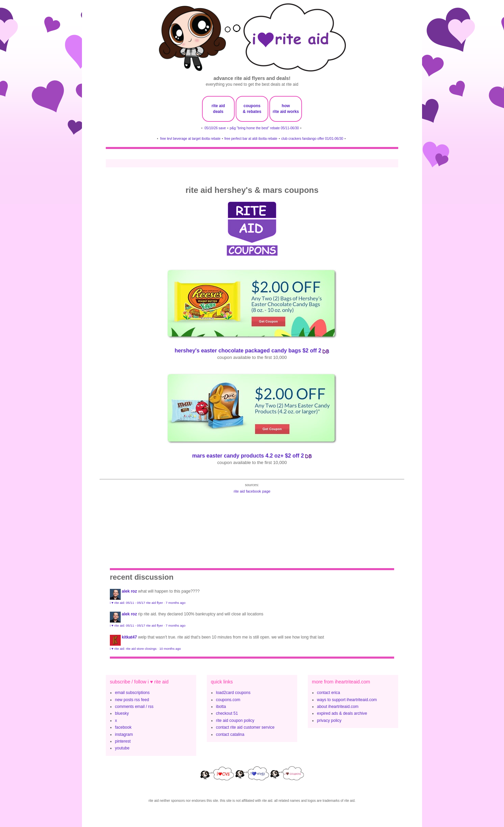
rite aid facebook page (252, 491)
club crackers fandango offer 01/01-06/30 (312, 139)
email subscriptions (132, 693)
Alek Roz (129, 591)
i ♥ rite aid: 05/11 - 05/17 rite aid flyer (136, 603)
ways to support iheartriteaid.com (347, 700)
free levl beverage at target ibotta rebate (190, 139)
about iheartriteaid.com (338, 707)
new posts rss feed (132, 700)
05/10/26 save (215, 128)
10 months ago (170, 649)
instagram (124, 734)
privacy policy (329, 721)
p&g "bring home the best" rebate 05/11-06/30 (264, 128)
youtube (122, 748)
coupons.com (228, 700)
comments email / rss (134, 707)
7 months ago (175, 603)
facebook (123, 727)
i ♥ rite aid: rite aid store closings (133, 649)
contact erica (329, 693)
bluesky (122, 713)
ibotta (221, 707)
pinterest (123, 741)
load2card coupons (233, 693)
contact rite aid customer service (245, 727)
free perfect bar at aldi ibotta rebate (251, 139)
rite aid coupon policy (235, 721)
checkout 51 (227, 713)
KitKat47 (129, 637)
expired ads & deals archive (342, 713)
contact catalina (230, 734)
